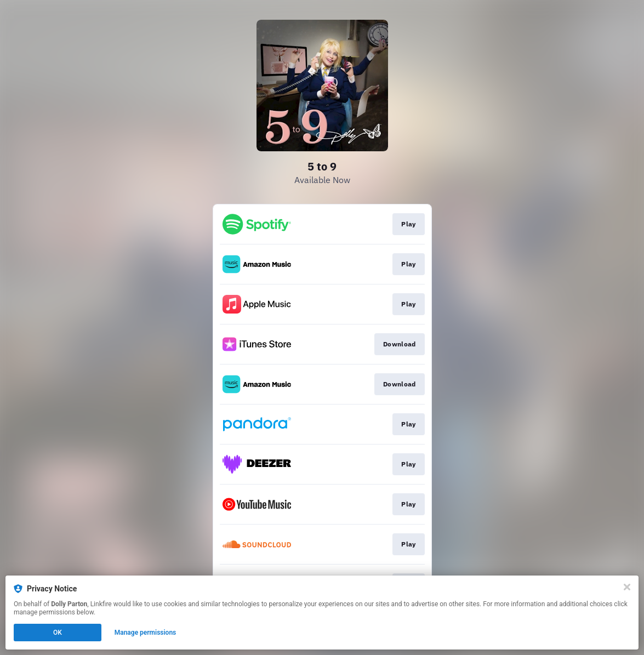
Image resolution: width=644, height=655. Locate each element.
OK (58, 633)
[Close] (627, 587)
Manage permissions (146, 633)
